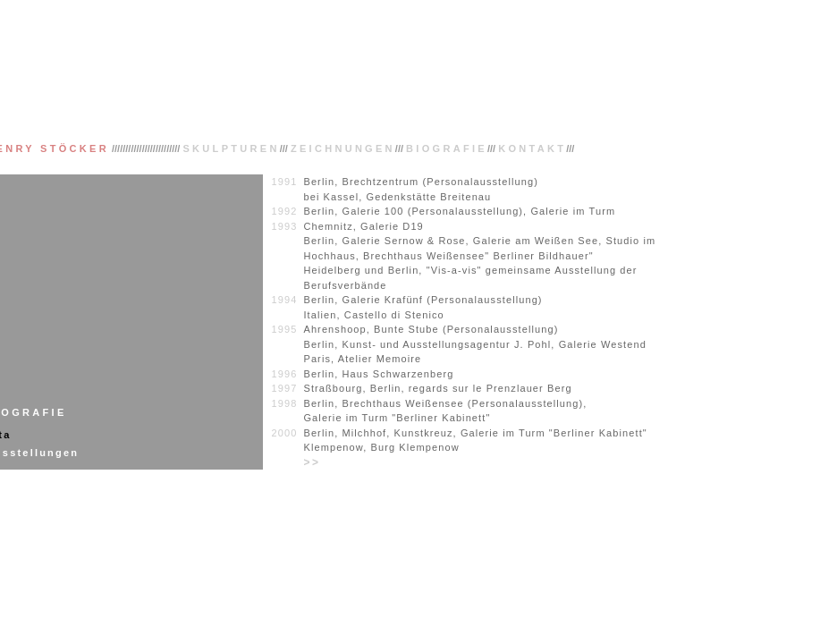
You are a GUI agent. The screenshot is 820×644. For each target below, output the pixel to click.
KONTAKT (532, 148)
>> (312, 462)
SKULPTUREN (231, 148)
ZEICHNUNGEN (343, 148)
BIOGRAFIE (447, 148)
